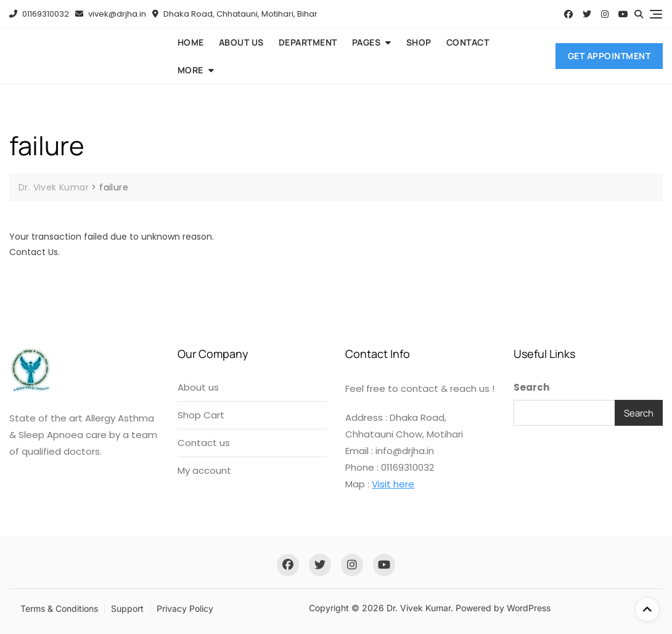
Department (308, 42)
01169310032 (39, 14)
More (191, 70)
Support (127, 608)
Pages (367, 42)
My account (204, 470)
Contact (468, 42)
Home (191, 42)
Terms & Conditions (59, 608)
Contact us (204, 443)
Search (531, 387)
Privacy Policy (185, 608)
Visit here (393, 484)
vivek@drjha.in (111, 14)
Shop (419, 42)
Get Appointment (609, 56)
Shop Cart (201, 415)
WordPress (529, 608)
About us (241, 42)
